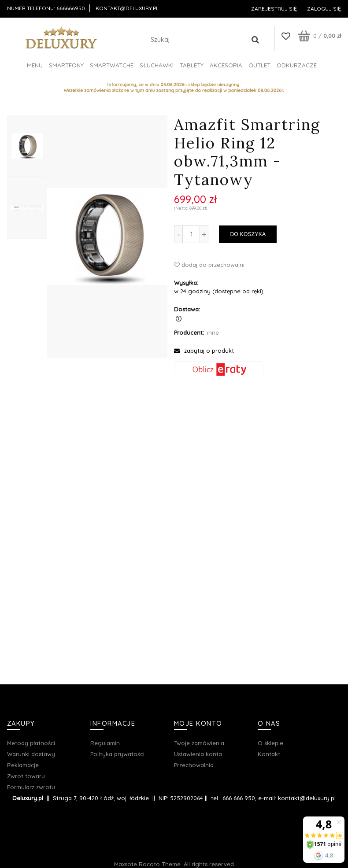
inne (213, 332)
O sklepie (270, 743)
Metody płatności (31, 743)
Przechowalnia (194, 765)
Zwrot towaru (26, 776)
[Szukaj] (255, 40)
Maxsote (126, 864)
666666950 (71, 8)
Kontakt (269, 754)
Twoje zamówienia (199, 743)
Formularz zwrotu (31, 787)
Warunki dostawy (31, 754)
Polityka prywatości (117, 754)
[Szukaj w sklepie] (195, 40)
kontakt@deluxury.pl (127, 8)
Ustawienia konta (198, 754)
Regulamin (105, 743)
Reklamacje (23, 765)
